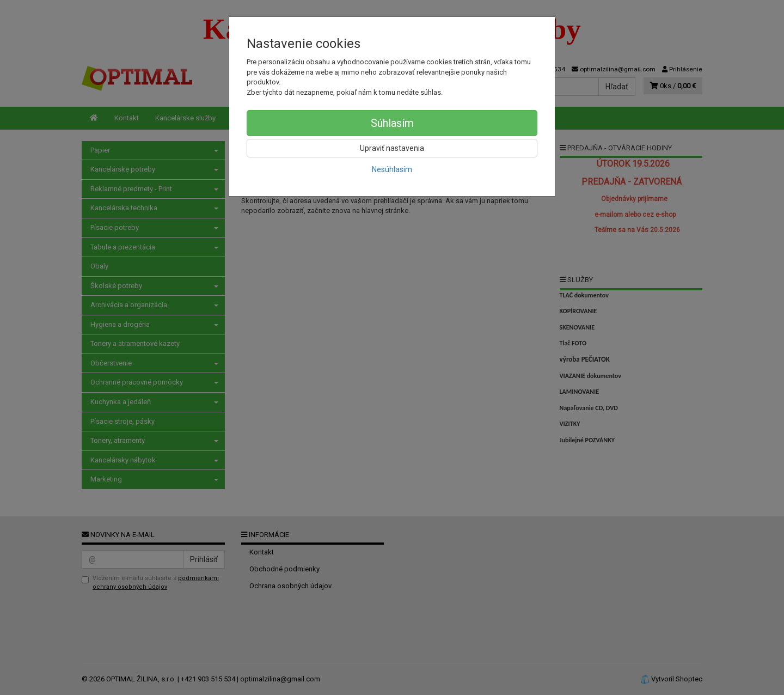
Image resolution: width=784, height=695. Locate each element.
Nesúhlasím (392, 169)
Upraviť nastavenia (392, 148)
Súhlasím (392, 123)
